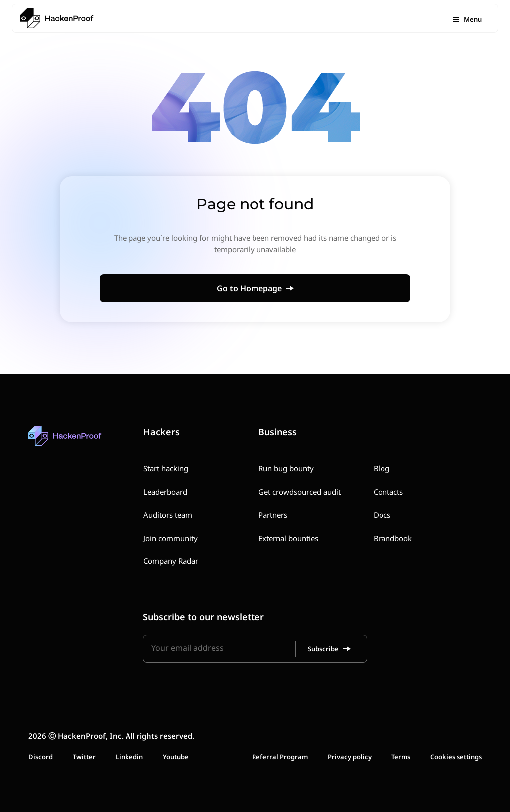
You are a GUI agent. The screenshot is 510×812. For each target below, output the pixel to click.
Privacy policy (350, 757)
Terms (401, 757)
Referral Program (280, 757)
